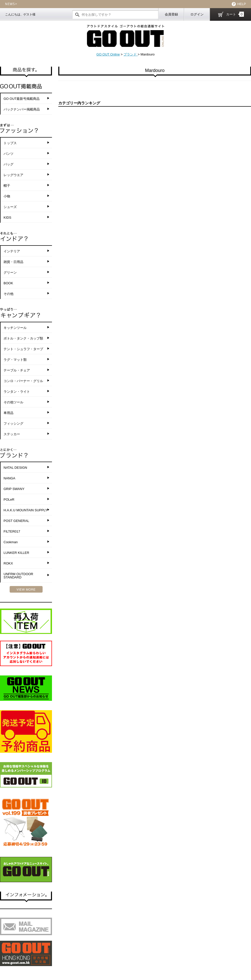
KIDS (7, 218)
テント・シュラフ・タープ (23, 349)
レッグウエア (13, 175)
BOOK (8, 283)
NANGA (9, 478)
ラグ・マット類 (15, 360)
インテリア (12, 251)
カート (235, 14)
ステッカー (12, 434)
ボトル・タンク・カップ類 (23, 338)
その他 (8, 294)
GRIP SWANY (14, 489)
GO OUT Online (108, 54)
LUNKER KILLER (16, 553)
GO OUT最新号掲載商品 (22, 99)
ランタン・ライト (17, 392)
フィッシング (13, 423)
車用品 (8, 413)
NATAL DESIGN (15, 468)
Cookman (11, 542)
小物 (7, 196)
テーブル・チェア (17, 370)
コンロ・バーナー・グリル (23, 381)
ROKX (8, 563)
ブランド (131, 54)
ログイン (197, 14)
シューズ (10, 207)
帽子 (7, 186)
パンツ (8, 154)
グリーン (10, 272)
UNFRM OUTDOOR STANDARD (18, 576)
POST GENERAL (16, 521)
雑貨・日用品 (13, 262)
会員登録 (171, 14)
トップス (10, 143)
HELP (242, 4)
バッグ (8, 164)
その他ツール (13, 402)
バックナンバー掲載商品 (22, 109)
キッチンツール (15, 328)
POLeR (9, 500)
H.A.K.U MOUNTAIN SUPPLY (25, 510)
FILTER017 (12, 531)
